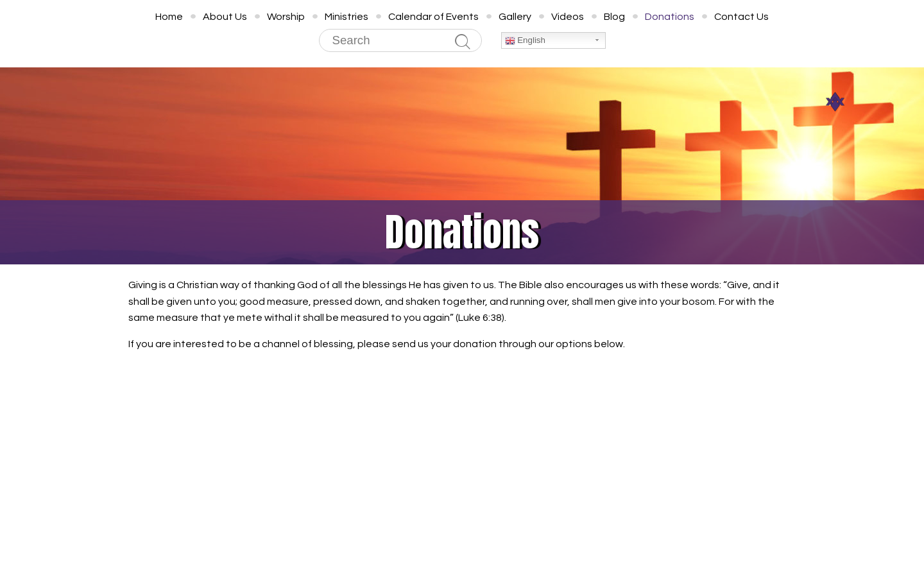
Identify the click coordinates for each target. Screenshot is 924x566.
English (525, 40)
